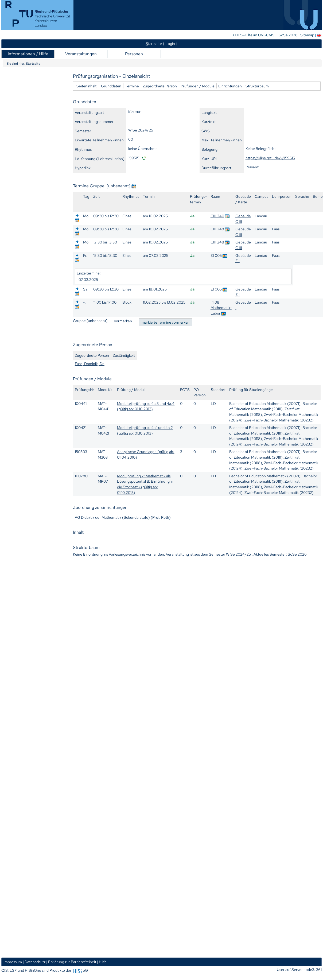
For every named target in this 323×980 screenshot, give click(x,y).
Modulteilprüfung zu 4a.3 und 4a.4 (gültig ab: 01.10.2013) (146, 406)
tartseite (154, 43)
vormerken (123, 321)
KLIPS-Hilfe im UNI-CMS (254, 35)
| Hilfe (102, 962)
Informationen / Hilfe (28, 54)
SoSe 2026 (289, 35)
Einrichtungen (230, 86)
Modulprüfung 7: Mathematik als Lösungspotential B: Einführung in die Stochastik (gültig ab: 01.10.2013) (145, 484)
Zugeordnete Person (160, 86)
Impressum (13, 962)
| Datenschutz (34, 962)
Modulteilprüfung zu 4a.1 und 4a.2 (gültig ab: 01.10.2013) (145, 430)
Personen (134, 54)
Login (170, 43)
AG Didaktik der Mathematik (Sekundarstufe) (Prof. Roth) (123, 517)
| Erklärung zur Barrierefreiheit (71, 962)
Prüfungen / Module (198, 86)
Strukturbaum (257, 86)
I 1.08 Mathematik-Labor (221, 308)
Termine (132, 86)
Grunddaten (111, 86)
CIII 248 (217, 229)
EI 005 (216, 255)
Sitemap (307, 35)
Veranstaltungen (81, 54)
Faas (276, 229)
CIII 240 (217, 216)
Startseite (33, 64)
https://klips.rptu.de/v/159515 (270, 158)
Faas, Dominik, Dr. (90, 364)
